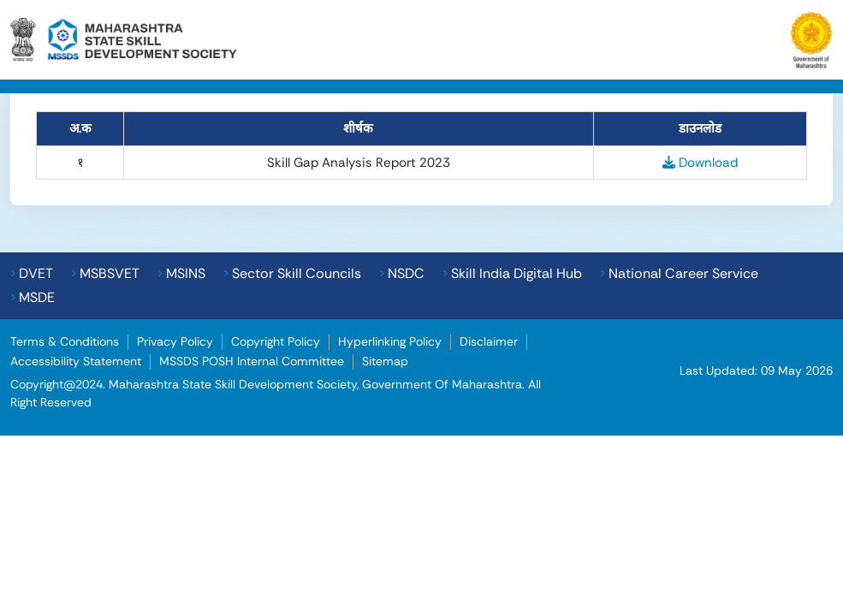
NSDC (406, 274)
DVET (36, 274)
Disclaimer (489, 342)
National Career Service (683, 274)
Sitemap (385, 361)
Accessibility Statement (76, 361)
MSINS (186, 274)
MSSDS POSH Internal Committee (252, 361)
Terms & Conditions (65, 342)
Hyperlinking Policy (390, 342)
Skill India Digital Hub (516, 274)
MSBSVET (110, 274)
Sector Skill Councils (297, 274)
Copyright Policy (276, 342)
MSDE (37, 298)
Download (700, 163)
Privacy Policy (175, 342)
